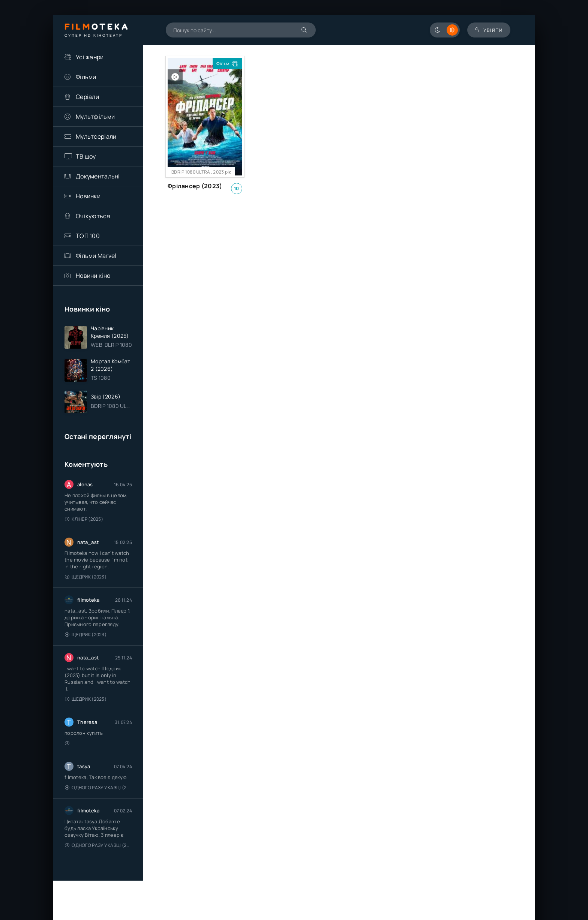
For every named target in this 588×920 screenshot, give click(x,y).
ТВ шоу (86, 156)
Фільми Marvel (96, 256)
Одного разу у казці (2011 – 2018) (98, 787)
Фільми (86, 77)
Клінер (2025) (84, 519)
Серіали (87, 97)
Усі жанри (90, 57)
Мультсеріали (96, 136)
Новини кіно (93, 276)
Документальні (98, 176)
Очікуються (93, 216)
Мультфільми (95, 117)
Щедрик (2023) (86, 577)
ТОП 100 (88, 236)
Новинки (88, 196)
